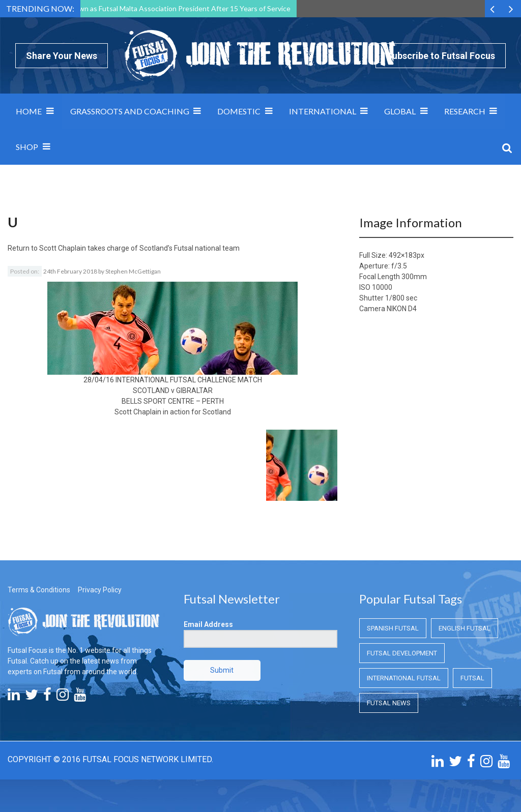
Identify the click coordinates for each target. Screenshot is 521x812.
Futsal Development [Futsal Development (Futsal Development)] (402, 653)
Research (465, 111)
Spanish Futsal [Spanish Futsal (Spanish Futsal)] (393, 628)
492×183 (403, 255)
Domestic (239, 111)
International (323, 111)
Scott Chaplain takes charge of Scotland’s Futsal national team (139, 248)
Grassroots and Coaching (130, 111)
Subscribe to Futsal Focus (441, 56)
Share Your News (62, 56)
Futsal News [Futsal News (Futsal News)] (389, 703)
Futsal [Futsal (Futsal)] (472, 678)
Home (29, 111)
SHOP (27, 147)
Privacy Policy (100, 590)
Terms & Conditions (39, 590)
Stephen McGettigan (133, 271)
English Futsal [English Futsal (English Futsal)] (465, 628)
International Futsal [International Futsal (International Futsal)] (404, 678)
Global (400, 111)
